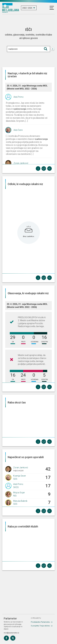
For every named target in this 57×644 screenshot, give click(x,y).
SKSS (16, 487)
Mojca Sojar (19, 493)
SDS (15, 479)
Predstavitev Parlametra (40, 622)
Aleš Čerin (18, 130)
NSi (15, 496)
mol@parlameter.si (11, 633)
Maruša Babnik (20, 501)
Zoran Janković (21, 163)
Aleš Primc (19, 97)
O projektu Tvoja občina (40, 626)
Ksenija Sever (20, 476)
